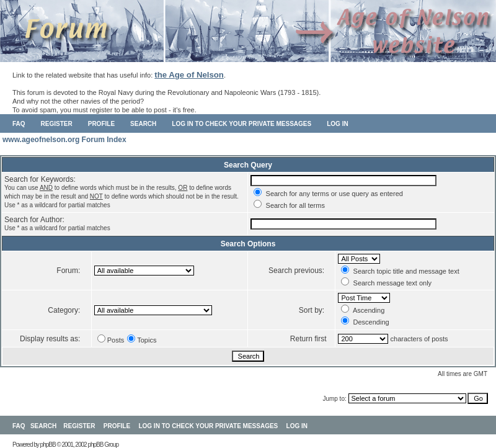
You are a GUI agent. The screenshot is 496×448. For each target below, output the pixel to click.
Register (57, 124)
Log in (337, 124)
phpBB (48, 445)
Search (143, 124)
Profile (101, 124)
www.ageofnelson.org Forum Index (64, 140)
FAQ (19, 124)
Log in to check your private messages (241, 124)
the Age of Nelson (189, 75)
